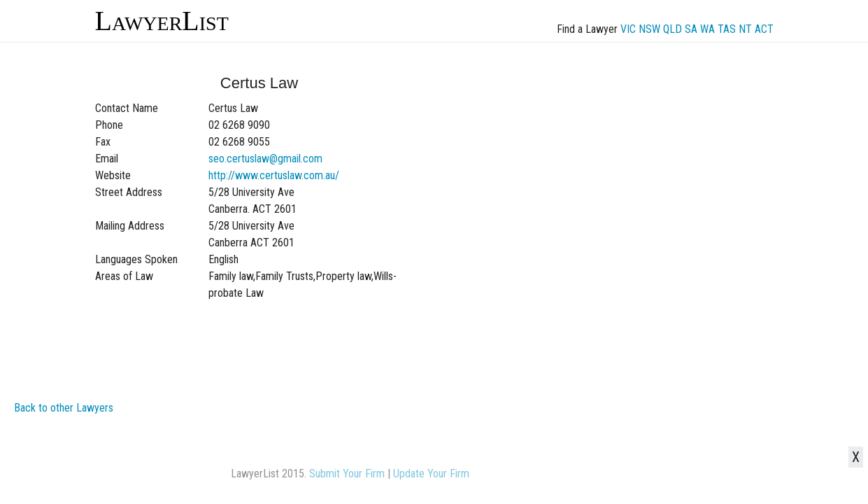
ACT (764, 29)
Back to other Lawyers (64, 408)
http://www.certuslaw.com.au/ (274, 175)
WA (707, 29)
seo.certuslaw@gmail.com (265, 159)
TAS (727, 29)
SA (691, 29)
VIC (628, 29)
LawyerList (162, 21)
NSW (649, 29)
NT (745, 29)
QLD (673, 29)
